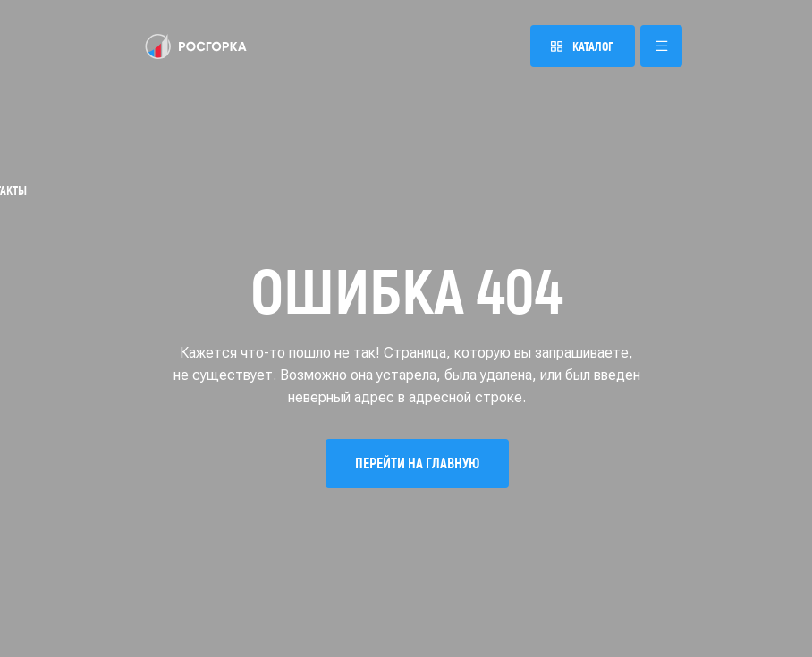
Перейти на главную (417, 463)
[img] (196, 46)
